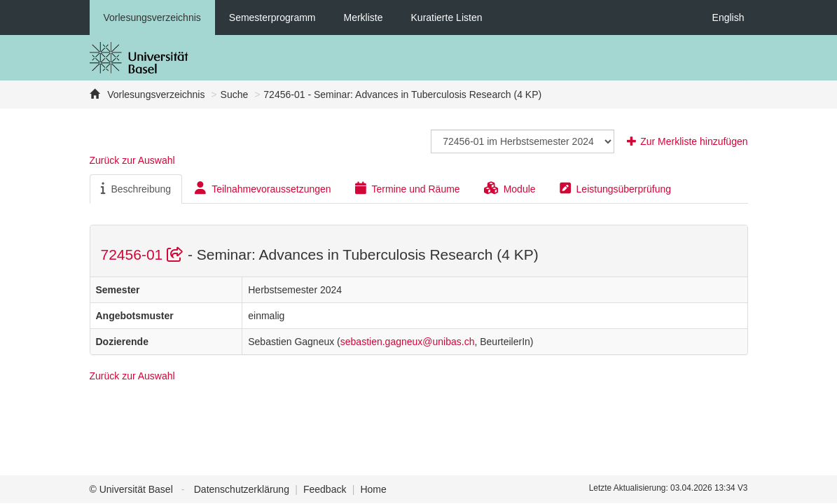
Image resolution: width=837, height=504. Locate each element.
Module (510, 188)
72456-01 (144, 254)
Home (373, 489)
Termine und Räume (408, 188)
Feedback (325, 489)
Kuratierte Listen (447, 17)
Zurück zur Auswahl (132, 160)
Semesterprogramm (272, 17)
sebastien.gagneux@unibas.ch (408, 342)
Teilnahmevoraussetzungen (263, 188)
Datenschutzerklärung (242, 489)
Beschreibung (136, 188)
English (728, 17)
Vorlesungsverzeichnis (152, 17)
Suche (235, 94)
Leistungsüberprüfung (615, 188)
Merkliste (364, 17)
